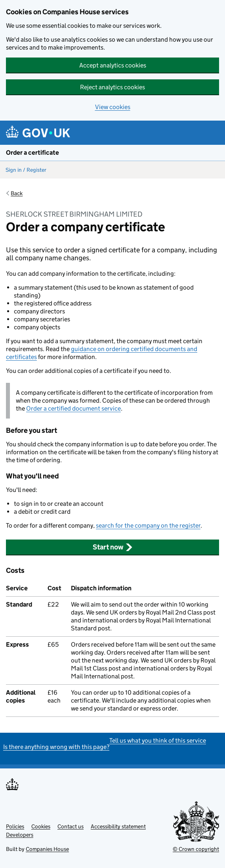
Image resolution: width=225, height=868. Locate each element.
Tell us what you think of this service (158, 740)
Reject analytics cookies (113, 87)
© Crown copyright (196, 849)
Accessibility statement (118, 826)
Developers (20, 835)
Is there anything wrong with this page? (56, 747)
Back (17, 193)
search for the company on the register (148, 525)
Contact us (71, 826)
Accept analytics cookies (113, 65)
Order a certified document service (73, 408)
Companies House (47, 849)
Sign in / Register (26, 170)
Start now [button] (113, 547)
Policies (15, 826)
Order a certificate (32, 153)
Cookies (41, 826)
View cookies (113, 107)
